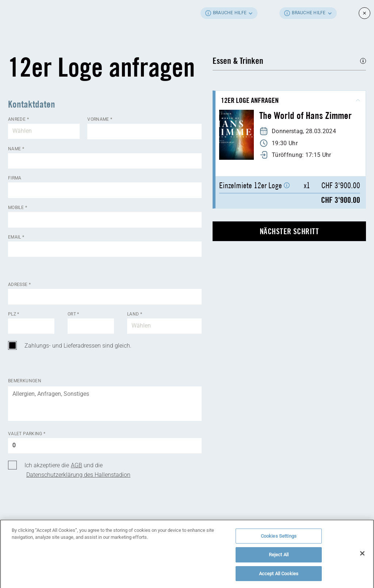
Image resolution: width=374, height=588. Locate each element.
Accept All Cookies (279, 577)
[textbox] (44, 131)
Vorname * (100, 119)
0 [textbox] (14, 445)
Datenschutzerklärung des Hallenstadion (78, 475)
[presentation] (64, 519)
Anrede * (18, 119)
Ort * (73, 314)
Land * (135, 314)
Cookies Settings (279, 539)
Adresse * (19, 285)
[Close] (362, 556)
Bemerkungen (25, 381)
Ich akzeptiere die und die (77, 470)
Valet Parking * (27, 434)
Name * (16, 149)
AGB (77, 465)
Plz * (14, 314)
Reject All (279, 558)
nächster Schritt (289, 231)
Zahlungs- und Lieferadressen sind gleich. (78, 346)
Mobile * (18, 208)
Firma (15, 178)
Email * (16, 237)
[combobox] (44, 131)
